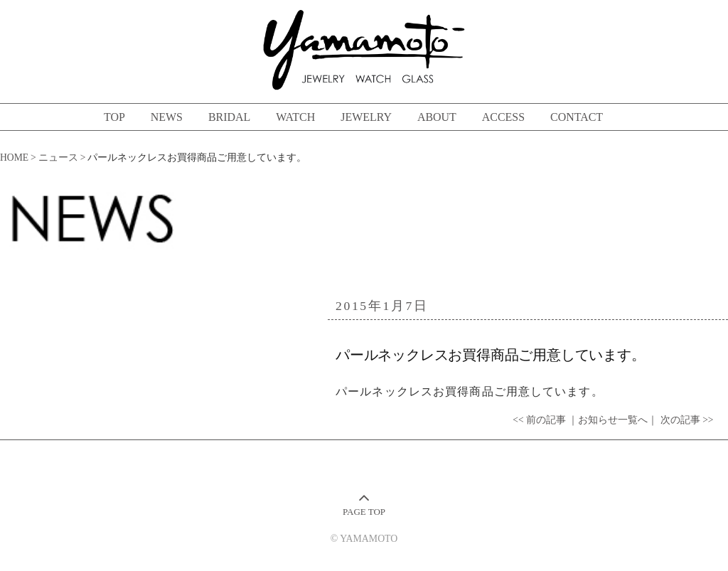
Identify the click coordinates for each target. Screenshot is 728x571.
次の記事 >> (687, 420)
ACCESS (503, 117)
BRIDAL (229, 117)
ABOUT (437, 117)
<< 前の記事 (539, 420)
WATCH (295, 117)
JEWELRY (366, 117)
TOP (114, 117)
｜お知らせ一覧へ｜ (613, 420)
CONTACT (577, 117)
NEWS (167, 117)
